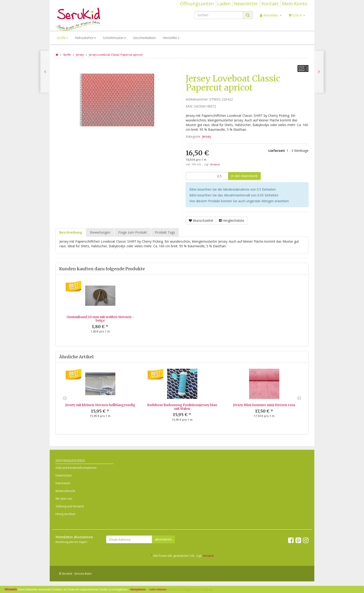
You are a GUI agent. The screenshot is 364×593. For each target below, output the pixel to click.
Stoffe (62, 38)
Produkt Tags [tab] (165, 232)
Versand (215, 164)
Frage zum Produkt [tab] (133, 232)
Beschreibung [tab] (71, 232)
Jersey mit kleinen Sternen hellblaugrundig (100, 405)
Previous (65, 398)
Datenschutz (64, 475)
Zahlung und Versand (70, 506)
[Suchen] (219, 15)
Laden (224, 4)
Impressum (63, 483)
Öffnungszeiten (197, 4)
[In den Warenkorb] (244, 176)
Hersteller (171, 38)
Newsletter (246, 4)
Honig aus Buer (66, 514)
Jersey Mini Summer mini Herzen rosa (264, 405)
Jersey (206, 136)
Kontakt (270, 4)
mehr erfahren (158, 590)
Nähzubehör (85, 38)
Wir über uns (64, 499)
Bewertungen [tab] (100, 232)
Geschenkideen (144, 38)
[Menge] (207, 176)
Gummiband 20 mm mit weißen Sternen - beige (100, 319)
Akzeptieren (138, 590)
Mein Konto (295, 4)
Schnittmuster (114, 38)
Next (299, 398)
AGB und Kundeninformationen (76, 468)
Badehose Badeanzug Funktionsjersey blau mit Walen (182, 407)
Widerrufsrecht (65, 491)
